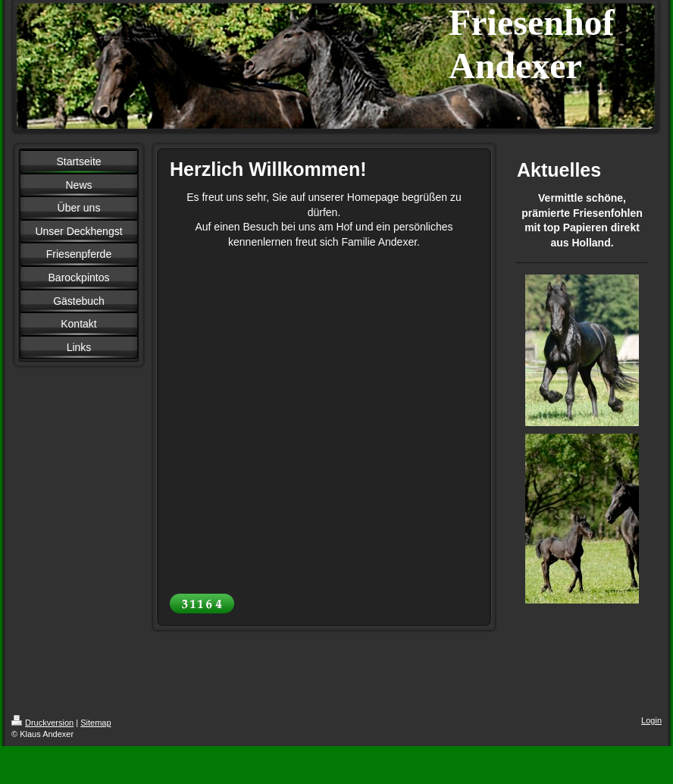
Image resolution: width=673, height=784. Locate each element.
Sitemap (95, 723)
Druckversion (42, 723)
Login (651, 720)
